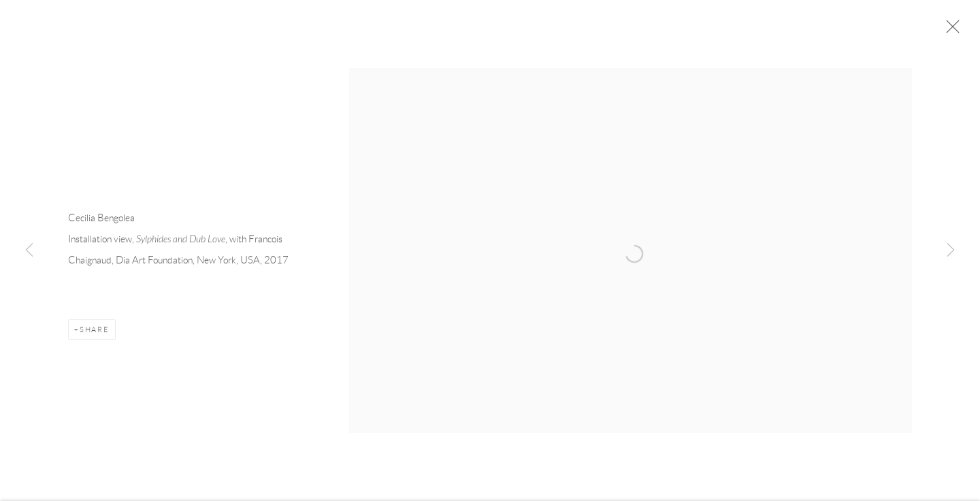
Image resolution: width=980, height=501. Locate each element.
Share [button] (95, 331)
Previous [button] (29, 250)
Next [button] (951, 250)
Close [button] (949, 31)
